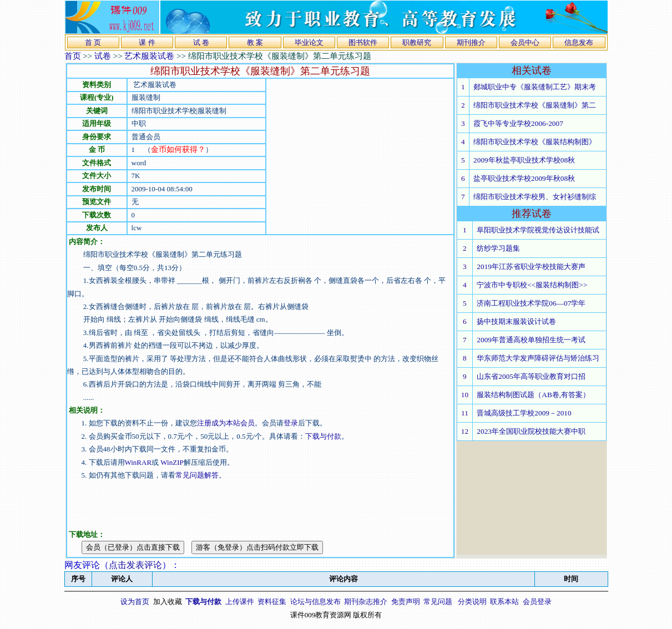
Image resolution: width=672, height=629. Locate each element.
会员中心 (525, 42)
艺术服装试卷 (149, 56)
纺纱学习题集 (498, 248)
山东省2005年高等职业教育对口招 (531, 376)
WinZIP (171, 462)
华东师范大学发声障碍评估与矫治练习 (538, 358)
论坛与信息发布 (315, 602)
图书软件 (363, 42)
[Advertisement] (360, 156)
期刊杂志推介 (366, 602)
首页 (73, 56)
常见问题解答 (197, 475)
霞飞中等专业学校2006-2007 (518, 123)
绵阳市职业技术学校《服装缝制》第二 (535, 105)
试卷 (103, 56)
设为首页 (135, 602)
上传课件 (240, 602)
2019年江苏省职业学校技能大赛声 (531, 267)
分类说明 (472, 602)
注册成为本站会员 (226, 423)
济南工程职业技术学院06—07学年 (531, 303)
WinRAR (138, 462)
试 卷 (201, 42)
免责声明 (406, 602)
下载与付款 (323, 436)
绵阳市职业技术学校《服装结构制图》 (535, 142)
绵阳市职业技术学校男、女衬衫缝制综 (535, 197)
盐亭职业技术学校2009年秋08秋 (524, 178)
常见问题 (438, 602)
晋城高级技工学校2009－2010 (524, 413)
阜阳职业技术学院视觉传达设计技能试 (538, 230)
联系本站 (504, 602)
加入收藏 (168, 602)
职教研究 (417, 42)
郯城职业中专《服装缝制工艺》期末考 (535, 87)
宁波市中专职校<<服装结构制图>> (532, 285)
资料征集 (272, 602)
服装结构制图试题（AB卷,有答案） (533, 395)
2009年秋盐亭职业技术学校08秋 (524, 160)
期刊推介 (471, 42)
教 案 (255, 42)
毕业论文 (309, 42)
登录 (291, 423)
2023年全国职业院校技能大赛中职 (531, 431)
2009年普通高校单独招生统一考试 (531, 340)
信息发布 (579, 42)
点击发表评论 (135, 565)
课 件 (147, 42)
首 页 (93, 42)
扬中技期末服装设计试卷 (516, 321)
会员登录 (537, 602)
